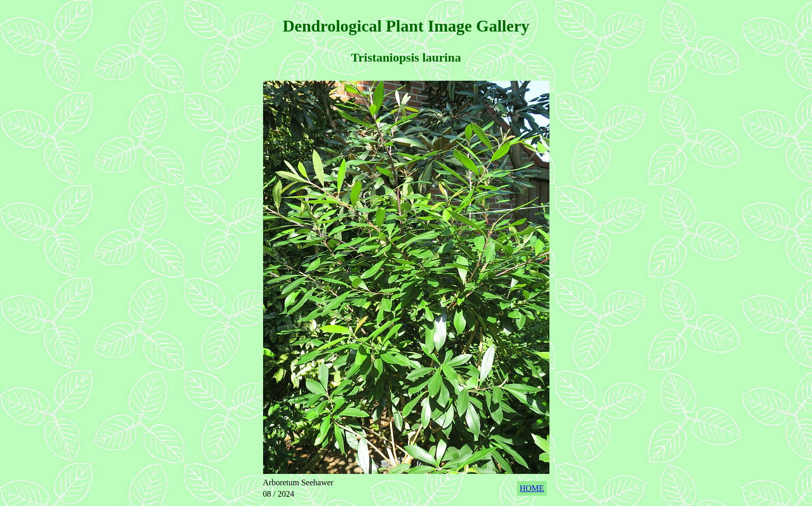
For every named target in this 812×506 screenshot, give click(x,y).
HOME (532, 488)
